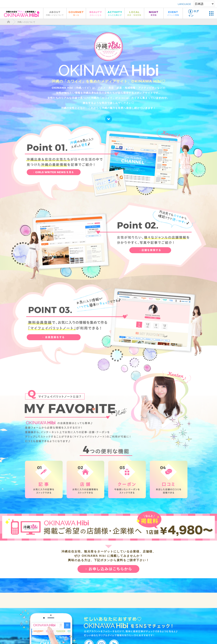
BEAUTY (96, 13)
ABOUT (55, 13)
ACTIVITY (115, 13)
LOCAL (134, 13)
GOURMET (76, 13)
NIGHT (154, 13)
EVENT (173, 13)
